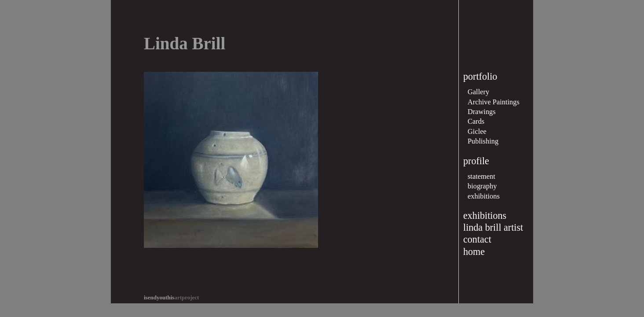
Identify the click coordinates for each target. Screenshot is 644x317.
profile (476, 161)
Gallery (478, 92)
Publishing (483, 141)
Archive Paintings (494, 102)
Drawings (482, 112)
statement (481, 176)
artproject (171, 297)
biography (482, 186)
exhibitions (484, 196)
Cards (476, 121)
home (474, 252)
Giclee (477, 131)
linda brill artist (493, 227)
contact (477, 239)
